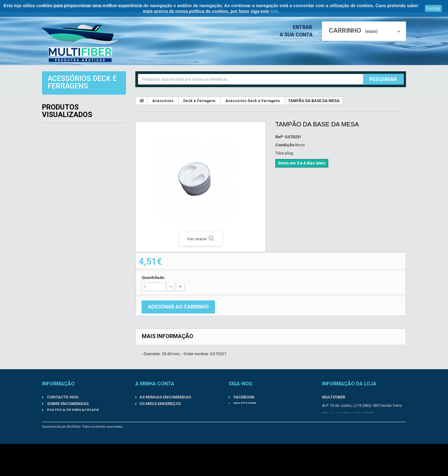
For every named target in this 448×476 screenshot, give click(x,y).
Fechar (433, 8)
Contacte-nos (62, 397)
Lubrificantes (67, 174)
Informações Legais (68, 430)
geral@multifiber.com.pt (358, 422)
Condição (285, 145)
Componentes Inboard (78, 133)
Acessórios (63, 105)
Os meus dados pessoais (166, 410)
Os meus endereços (160, 404)
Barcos (58, 119)
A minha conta (155, 384)
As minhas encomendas (165, 397)
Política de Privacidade (72, 410)
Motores (60, 187)
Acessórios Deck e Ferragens (253, 101)
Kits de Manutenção (75, 160)
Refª (280, 137)
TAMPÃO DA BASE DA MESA (100, 236)
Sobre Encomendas (67, 404)
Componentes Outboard (81, 146)
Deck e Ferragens (199, 101)
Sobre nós (58, 423)
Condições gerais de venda (76, 436)
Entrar (304, 27)
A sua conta (298, 35)
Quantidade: (154, 278)
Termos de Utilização (70, 417)
